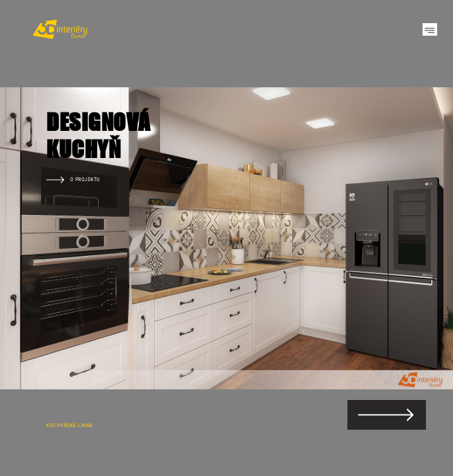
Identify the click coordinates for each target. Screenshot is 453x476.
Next (420, 238)
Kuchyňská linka (70, 425)
